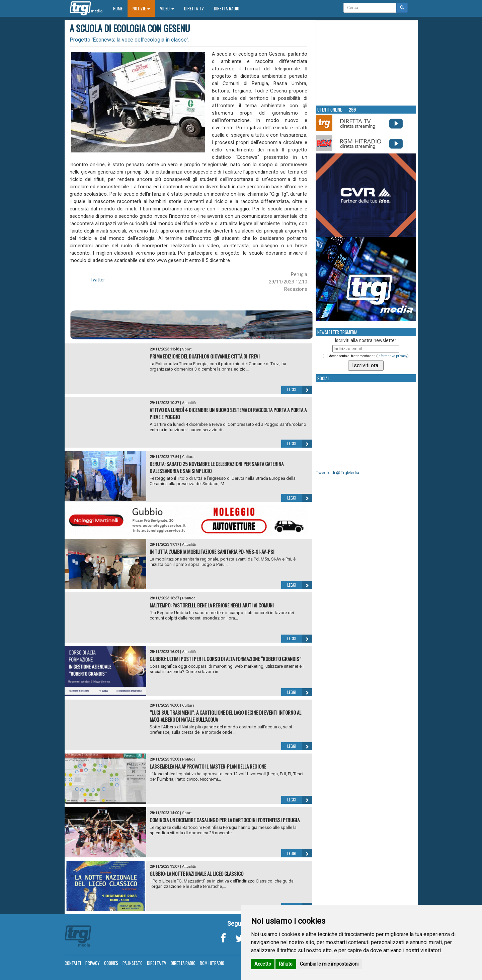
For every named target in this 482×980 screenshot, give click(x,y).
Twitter (97, 280)
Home (120, 8)
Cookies (111, 963)
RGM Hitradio (212, 963)
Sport (187, 349)
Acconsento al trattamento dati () (369, 356)
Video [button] (167, 8)
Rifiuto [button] (286, 964)
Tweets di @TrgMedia (337, 473)
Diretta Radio (227, 8)
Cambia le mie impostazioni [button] (329, 964)
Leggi (300, 390)
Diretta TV (194, 8)
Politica (189, 598)
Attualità (189, 403)
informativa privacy (392, 356)
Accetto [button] (263, 964)
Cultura (188, 457)
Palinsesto (133, 963)
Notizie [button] (141, 8)
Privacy (93, 963)
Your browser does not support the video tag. (366, 62)
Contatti (73, 963)
